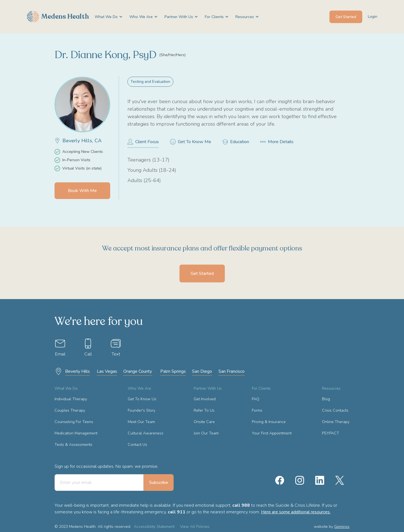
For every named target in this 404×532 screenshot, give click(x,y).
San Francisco (231, 371)
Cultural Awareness (146, 433)
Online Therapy (336, 422)
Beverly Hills (77, 371)
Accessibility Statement (154, 527)
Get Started (346, 17)
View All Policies (195, 527)
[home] (58, 17)
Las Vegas (107, 371)
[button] (106, 17)
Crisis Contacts (335, 410)
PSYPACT (331, 433)
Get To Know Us (142, 399)
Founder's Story (141, 410)
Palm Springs (173, 371)
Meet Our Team (141, 422)
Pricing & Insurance (269, 422)
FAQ (256, 399)
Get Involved (205, 399)
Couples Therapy (70, 410)
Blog (326, 399)
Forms (257, 410)
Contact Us (137, 445)
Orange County (138, 371)
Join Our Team (206, 433)
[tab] (143, 143)
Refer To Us (204, 410)
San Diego (202, 371)
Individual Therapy (71, 399)
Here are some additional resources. (296, 512)
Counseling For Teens (74, 422)
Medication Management (76, 433)
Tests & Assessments (73, 445)
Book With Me (82, 191)
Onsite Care (204, 422)
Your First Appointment (272, 433)
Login (373, 17)
